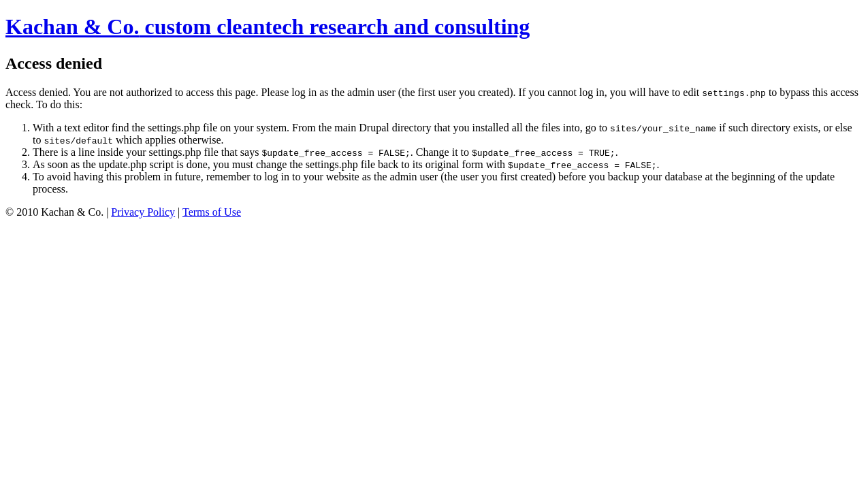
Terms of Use (212, 212)
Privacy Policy (143, 212)
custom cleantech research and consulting (268, 27)
